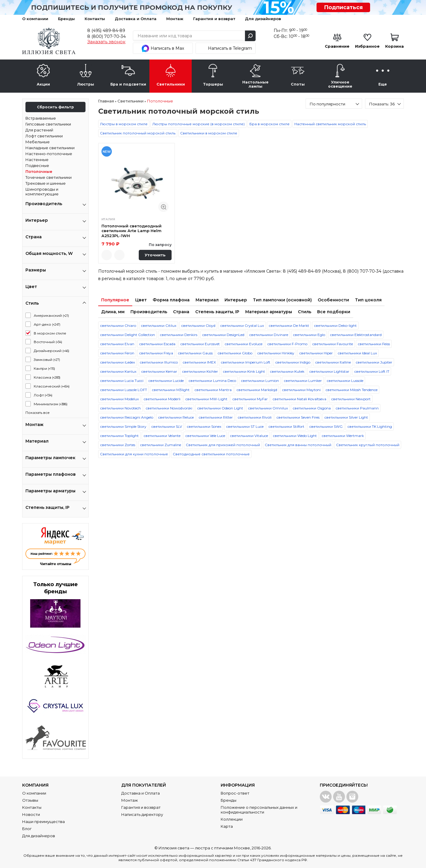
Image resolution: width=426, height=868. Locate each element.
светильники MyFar (250, 399)
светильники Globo (235, 353)
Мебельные (38, 142)
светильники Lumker (303, 381)
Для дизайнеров (263, 19)
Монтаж (175, 19)
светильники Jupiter (374, 362)
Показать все (38, 413)
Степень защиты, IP (217, 312)
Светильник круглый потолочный (368, 445)
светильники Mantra (213, 390)
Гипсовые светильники (48, 124)
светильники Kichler (200, 371)
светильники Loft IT (372, 371)
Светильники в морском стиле (209, 133)
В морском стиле (50, 333)
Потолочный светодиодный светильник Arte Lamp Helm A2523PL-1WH (131, 231)
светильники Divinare (269, 335)
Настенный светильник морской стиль (330, 124)
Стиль (305, 312)
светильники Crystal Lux (242, 325)
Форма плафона (171, 300)
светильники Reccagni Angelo (127, 417)
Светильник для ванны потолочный (298, 445)
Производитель (149, 312)
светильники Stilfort (286, 426)
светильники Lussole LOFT (124, 390)
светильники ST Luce (245, 426)
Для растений (39, 130)
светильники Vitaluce (249, 436)
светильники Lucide (166, 381)
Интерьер (236, 300)
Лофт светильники (44, 136)
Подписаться (343, 7)
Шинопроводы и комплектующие (42, 192)
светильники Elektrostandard (356, 335)
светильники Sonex (204, 426)
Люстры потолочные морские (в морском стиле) (199, 124)
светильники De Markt (289, 325)
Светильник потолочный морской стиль (138, 133)
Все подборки (334, 312)
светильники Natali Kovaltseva (299, 399)
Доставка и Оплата (136, 19)
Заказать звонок (106, 42)
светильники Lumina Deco (212, 381)
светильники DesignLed (223, 335)
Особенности (333, 300)
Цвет (141, 300)
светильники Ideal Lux (357, 353)
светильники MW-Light (206, 399)
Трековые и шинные (46, 183)
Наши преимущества (43, 822)
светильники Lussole (345, 381)
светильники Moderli (162, 399)
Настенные (37, 160)
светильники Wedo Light (295, 436)
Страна (181, 312)
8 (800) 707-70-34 (106, 36)
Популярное (115, 300)
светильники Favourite (333, 344)
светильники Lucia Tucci (122, 381)
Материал (207, 300)
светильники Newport (351, 399)
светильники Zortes (118, 445)
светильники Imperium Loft (246, 362)
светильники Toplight (119, 436)
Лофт (43, 395)
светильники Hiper (316, 353)
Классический (52, 386)
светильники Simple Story (123, 426)
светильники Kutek (287, 371)
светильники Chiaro (118, 325)
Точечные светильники (49, 177)
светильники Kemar (159, 371)
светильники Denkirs (179, 335)
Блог (27, 829)
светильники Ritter (216, 417)
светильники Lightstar (329, 371)
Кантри (44, 368)
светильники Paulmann (357, 408)
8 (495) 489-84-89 (106, 30)
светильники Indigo (293, 362)
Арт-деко (47, 324)
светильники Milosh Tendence (351, 390)
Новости (31, 814)
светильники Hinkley (276, 353)
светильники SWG (326, 426)
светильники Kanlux (118, 371)
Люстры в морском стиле (124, 124)
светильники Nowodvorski (169, 408)
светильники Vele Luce (205, 436)
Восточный (48, 342)
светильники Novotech (120, 408)
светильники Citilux (159, 325)
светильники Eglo (309, 335)
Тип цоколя (368, 300)
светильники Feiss (374, 344)
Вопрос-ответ (235, 793)
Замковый (47, 360)
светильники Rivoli (255, 417)
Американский (51, 315)
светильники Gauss (195, 353)
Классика (47, 377)
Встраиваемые (41, 118)
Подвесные (37, 165)
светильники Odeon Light (220, 408)
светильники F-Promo (287, 344)
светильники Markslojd (257, 390)
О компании (35, 19)
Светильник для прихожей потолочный (223, 445)
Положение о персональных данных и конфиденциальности (259, 810)
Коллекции (232, 819)
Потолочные (39, 171)
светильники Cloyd (198, 325)
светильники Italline (333, 362)
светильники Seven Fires (298, 417)
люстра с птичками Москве (222, 848)
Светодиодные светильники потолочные (211, 454)
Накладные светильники (50, 148)
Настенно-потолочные (49, 154)
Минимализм (51, 404)
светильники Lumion (260, 381)
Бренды (66, 19)
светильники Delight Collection (128, 335)
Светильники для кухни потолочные (134, 454)
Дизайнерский (51, 351)
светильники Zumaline (160, 445)
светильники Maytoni (301, 390)
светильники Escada (157, 344)
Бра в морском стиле (270, 124)
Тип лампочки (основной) (282, 300)
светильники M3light (171, 390)
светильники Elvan (117, 344)
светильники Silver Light (346, 417)
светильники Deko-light (335, 325)
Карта (227, 826)
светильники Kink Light (244, 371)
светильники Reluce (176, 417)
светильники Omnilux (268, 408)
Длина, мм (113, 312)
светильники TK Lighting (370, 426)
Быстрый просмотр (163, 207)
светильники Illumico (159, 362)
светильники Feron (117, 353)
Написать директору (142, 814)
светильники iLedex (117, 362)
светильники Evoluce (243, 344)
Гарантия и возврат (214, 19)
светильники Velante (162, 436)
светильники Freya (156, 353)
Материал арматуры (269, 312)
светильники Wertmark (343, 436)
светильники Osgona (312, 408)
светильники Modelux (119, 399)
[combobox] (334, 104)
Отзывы (30, 800)
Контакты (95, 19)
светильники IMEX (199, 362)
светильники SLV (167, 426)
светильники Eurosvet (200, 344)
